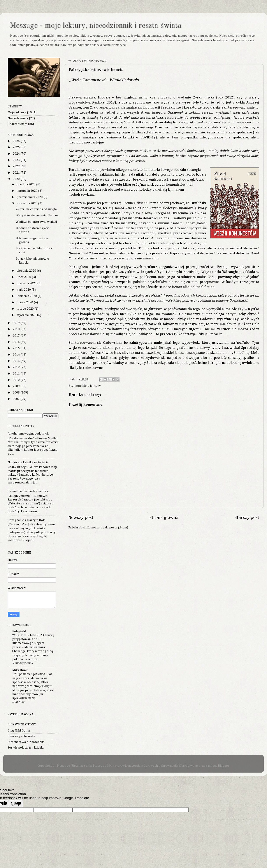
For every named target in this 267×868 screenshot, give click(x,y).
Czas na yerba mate (21, 736)
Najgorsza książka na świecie (28, 462)
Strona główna (164, 518)
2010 (17, 380)
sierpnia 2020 (27, 271)
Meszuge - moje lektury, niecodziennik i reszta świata (96, 26)
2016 (17, 342)
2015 (17, 348)
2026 (17, 141)
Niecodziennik (18, 118)
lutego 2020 (25, 309)
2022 (17, 166)
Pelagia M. (19, 631)
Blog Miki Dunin (19, 731)
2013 (17, 361)
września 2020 (27, 203)
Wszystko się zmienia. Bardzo (37, 215)
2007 (17, 399)
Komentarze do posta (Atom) (107, 527)
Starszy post (247, 518)
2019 (17, 323)
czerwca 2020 (27, 283)
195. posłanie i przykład (29, 674)
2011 (17, 374)
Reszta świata (18, 124)
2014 (17, 355)
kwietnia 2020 (27, 296)
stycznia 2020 (27, 315)
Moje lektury (92, 386)
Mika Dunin (20, 670)
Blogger (224, 766)
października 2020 (30, 197)
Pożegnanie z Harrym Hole (27, 520)
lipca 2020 (24, 277)
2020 (17, 179)
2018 (17, 329)
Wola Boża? (20, 635)
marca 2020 (25, 302)
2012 (17, 367)
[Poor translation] (16, 804)
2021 (17, 173)
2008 (17, 393)
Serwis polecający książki (26, 748)
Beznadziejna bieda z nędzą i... (29, 491)
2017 (17, 336)
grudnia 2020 (26, 184)
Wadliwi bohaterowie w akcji (36, 222)
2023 (17, 160)
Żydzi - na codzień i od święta (36, 209)
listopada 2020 (27, 191)
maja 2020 (24, 290)
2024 (17, 154)
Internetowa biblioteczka (26, 742)
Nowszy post (81, 518)
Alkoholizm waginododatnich (28, 434)
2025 (17, 147)
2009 (17, 386)
